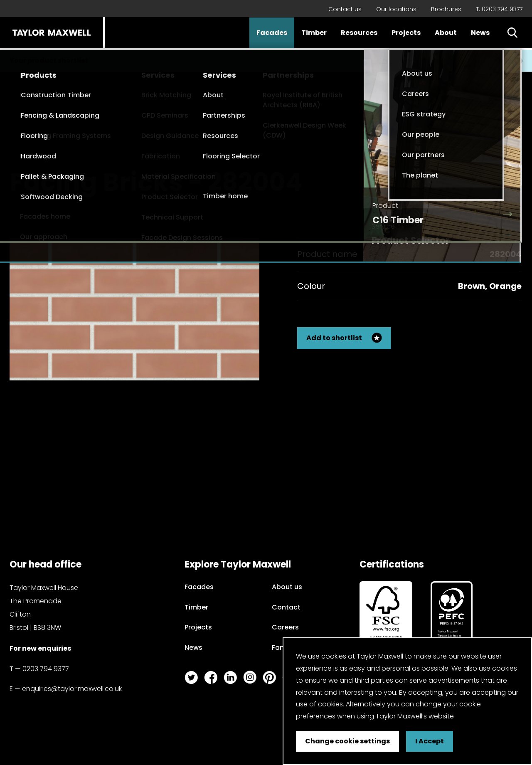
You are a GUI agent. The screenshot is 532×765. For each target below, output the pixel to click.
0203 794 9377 (46, 669)
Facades (272, 33)
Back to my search (480, 175)
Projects (406, 33)
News (480, 33)
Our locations (396, 9)
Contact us (345, 9)
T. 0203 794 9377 (499, 9)
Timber (314, 33)
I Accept (430, 741)
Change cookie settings (347, 741)
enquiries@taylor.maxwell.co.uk (72, 689)
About (446, 33)
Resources (359, 33)
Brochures (446, 9)
